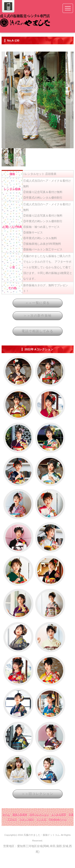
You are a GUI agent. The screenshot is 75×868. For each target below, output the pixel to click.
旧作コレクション (39, 827)
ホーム (6, 827)
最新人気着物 (20, 827)
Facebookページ (58, 832)
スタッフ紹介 (27, 832)
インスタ (41, 832)
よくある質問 (59, 827)
